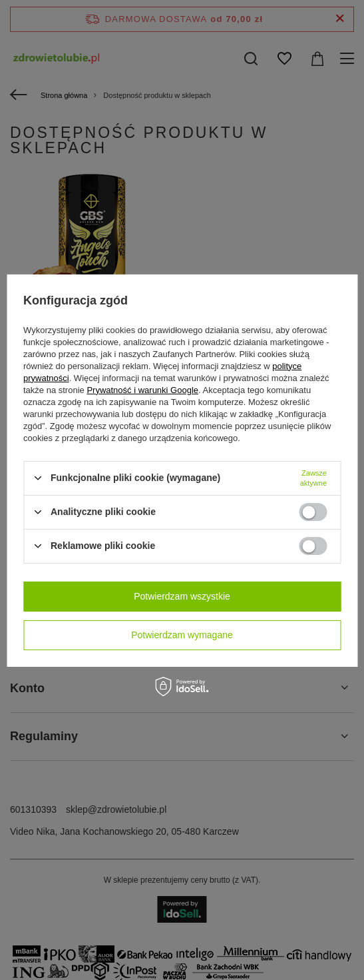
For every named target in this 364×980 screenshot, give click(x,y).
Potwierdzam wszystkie (182, 596)
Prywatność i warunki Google (142, 389)
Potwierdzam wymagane (182, 635)
